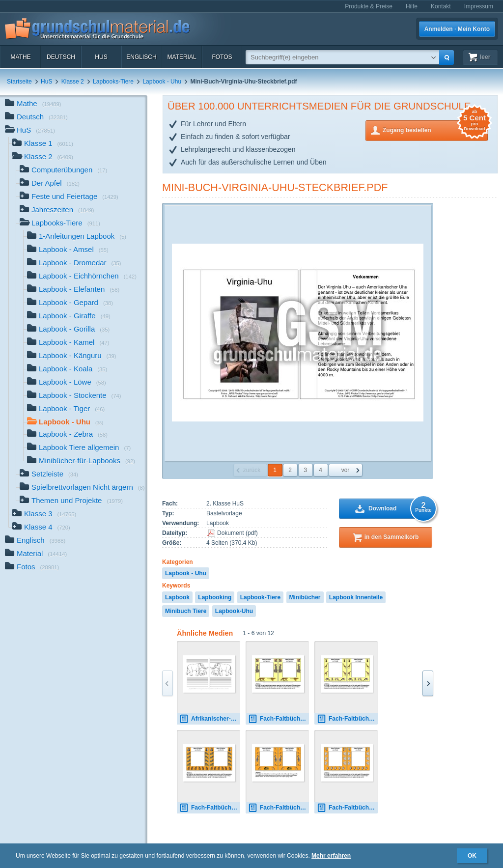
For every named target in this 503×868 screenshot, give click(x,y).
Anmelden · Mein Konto (457, 29)
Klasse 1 (43, 144)
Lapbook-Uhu (234, 611)
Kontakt (441, 6)
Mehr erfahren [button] (331, 856)
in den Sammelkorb (392, 537)
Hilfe (412, 6)
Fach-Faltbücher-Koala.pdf (347, 808)
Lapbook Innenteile (356, 597)
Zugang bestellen (435, 129)
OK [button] (472, 856)
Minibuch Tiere (186, 611)
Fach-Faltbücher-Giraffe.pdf (347, 719)
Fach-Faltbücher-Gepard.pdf (279, 719)
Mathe (20, 57)
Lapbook (177, 597)
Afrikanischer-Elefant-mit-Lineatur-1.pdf (210, 719)
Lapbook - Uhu (162, 82)
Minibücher (305, 597)
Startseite (19, 82)
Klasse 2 (73, 82)
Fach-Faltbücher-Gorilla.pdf (210, 808)
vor (346, 470)
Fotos (222, 57)
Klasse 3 (44, 515)
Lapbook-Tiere (260, 597)
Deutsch (61, 57)
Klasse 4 (41, 528)
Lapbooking (215, 597)
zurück (252, 470)
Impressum (479, 6)
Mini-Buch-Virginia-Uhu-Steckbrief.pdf (275, 187)
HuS (101, 57)
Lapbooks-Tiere (113, 82)
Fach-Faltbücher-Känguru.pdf (279, 808)
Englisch (141, 57)
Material (182, 57)
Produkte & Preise (369, 6)
